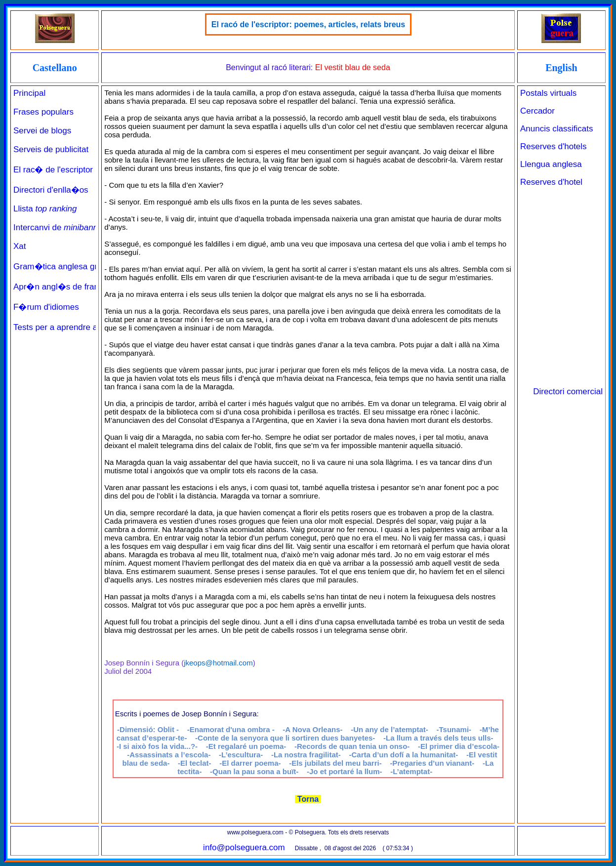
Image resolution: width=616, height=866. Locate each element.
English (561, 68)
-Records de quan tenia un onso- (352, 746)
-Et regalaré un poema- (246, 746)
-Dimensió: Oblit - (148, 729)
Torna (308, 799)
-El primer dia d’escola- (459, 746)
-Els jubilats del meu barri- (335, 763)
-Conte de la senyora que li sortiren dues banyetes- (285, 738)
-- (345, 771)
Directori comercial (568, 392)
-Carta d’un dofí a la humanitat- (403, 755)
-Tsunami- (454, 729)
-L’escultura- (241, 755)
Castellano (55, 68)
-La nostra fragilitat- (306, 755)
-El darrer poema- (250, 763)
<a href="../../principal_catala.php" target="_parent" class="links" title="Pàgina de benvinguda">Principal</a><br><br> (55, 385)
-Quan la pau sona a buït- (254, 771)
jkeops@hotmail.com (218, 663)
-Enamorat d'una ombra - (231, 729)
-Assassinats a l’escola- (169, 755)
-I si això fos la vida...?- (157, 746)
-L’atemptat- (411, 771)
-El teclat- (195, 763)
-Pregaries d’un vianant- (432, 763)
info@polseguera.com (244, 847)
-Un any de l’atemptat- (390, 729)
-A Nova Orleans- (312, 729)
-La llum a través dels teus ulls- (438, 738)
